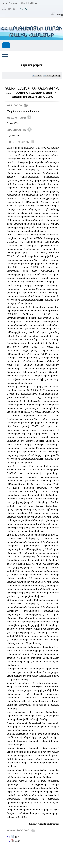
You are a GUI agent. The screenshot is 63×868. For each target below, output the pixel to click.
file (9, 837)
